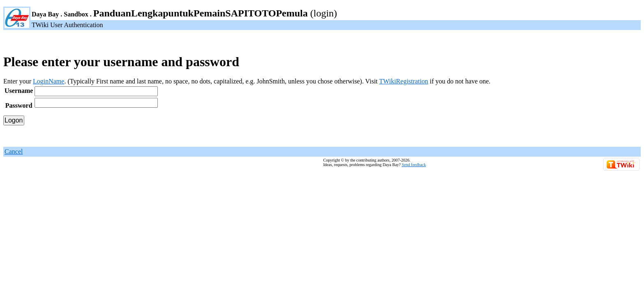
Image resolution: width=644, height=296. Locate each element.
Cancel (14, 151)
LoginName (48, 81)
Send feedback (414, 165)
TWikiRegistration (403, 81)
